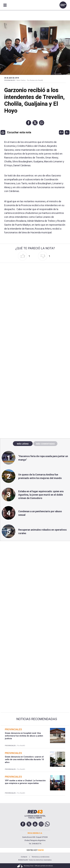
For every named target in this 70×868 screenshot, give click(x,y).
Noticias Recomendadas (37, 719)
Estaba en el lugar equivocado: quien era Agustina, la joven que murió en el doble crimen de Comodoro (41, 495)
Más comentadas (45, 444)
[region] (35, 378)
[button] (29, 123)
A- (67, 132)
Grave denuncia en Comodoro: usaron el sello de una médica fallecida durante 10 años (24, 760)
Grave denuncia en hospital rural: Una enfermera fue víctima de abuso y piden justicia (24, 736)
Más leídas (23, 444)
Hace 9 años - (21, 80)
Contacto (24, 857)
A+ (61, 132)
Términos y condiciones (40, 857)
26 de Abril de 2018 (12, 78)
